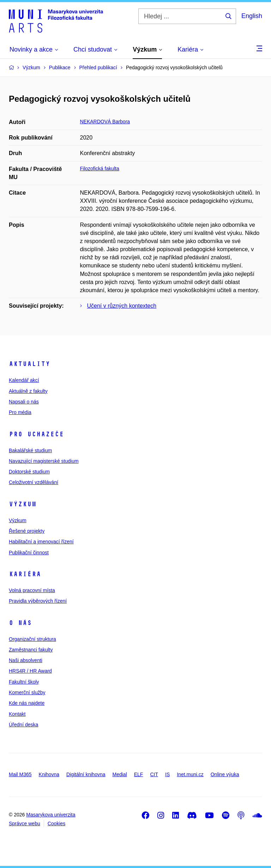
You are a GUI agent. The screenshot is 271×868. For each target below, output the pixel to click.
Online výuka (225, 774)
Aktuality (29, 364)
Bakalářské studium (30, 450)
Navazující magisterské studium (44, 461)
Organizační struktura (32, 639)
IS (167, 774)
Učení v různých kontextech (122, 306)
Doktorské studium (29, 472)
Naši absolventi (26, 660)
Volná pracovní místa (32, 590)
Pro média (20, 412)
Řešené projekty (27, 531)
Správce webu (25, 823)
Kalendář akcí (24, 380)
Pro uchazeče (36, 434)
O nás (20, 623)
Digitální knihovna (86, 774)
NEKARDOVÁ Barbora (105, 122)
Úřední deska (23, 725)
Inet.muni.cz (190, 774)
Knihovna (49, 774)
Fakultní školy (24, 682)
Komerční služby (27, 692)
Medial (120, 774)
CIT (154, 774)
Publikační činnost (29, 553)
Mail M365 (20, 774)
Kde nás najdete (27, 703)
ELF (139, 774)
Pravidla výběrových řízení (38, 601)
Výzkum (23, 504)
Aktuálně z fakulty (28, 391)
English (252, 16)
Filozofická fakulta (100, 169)
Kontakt (17, 714)
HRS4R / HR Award (30, 671)
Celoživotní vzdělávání (34, 482)
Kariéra (25, 574)
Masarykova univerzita (51, 815)
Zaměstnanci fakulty (31, 650)
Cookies (57, 823)
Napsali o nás (24, 402)
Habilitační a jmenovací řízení (41, 542)
